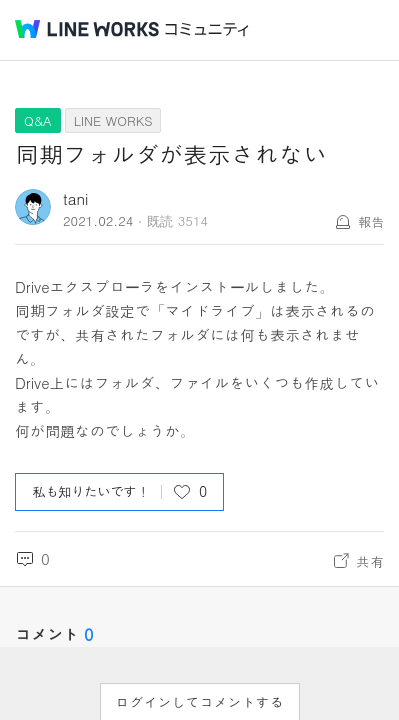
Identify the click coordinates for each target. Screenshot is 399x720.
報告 (371, 221)
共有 (370, 561)
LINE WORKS (113, 120)
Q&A (38, 120)
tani (75, 198)
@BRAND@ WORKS (87, 29)
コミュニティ (207, 29)
